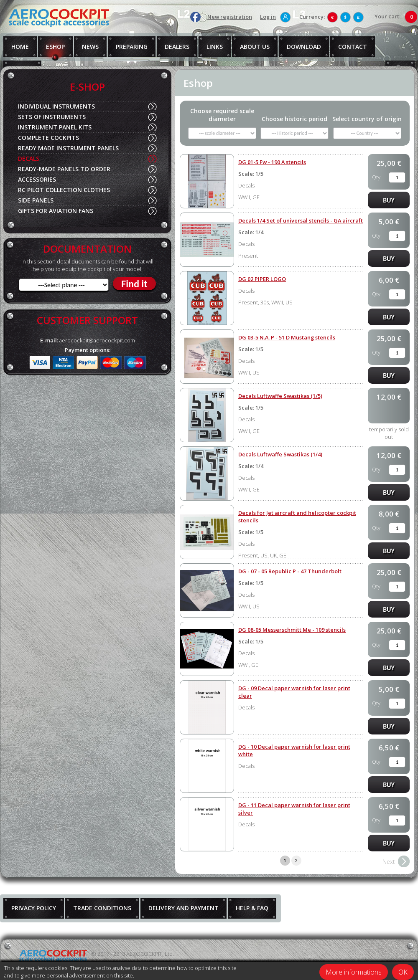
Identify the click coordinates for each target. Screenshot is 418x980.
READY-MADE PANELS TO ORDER (64, 169)
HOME (20, 47)
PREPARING (132, 47)
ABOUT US (255, 47)
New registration (230, 17)
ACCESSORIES (37, 179)
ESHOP (55, 47)
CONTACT (353, 47)
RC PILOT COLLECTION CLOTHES (64, 190)
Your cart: (387, 16)
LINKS (215, 47)
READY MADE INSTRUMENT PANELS (68, 148)
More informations (354, 972)
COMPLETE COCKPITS (48, 138)
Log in (268, 17)
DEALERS (177, 47)
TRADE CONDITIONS (102, 908)
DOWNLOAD (304, 47)
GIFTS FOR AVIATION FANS (56, 211)
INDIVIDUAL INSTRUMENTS (56, 106)
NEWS (90, 47)
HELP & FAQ (252, 908)
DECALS (29, 158)
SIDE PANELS (36, 200)
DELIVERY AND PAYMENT (184, 908)
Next (389, 862)
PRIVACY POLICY (34, 908)
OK (403, 972)
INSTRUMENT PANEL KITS (55, 127)
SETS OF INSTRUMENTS (52, 117)
